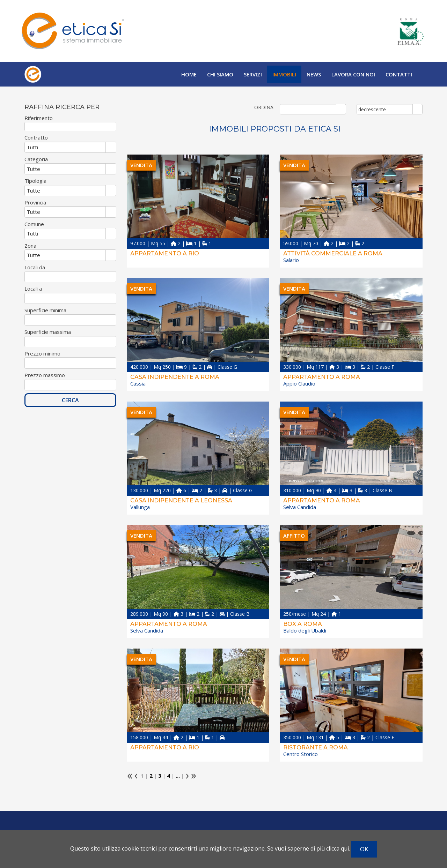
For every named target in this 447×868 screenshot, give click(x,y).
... (178, 776)
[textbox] (70, 126)
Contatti (399, 74)
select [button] (341, 110)
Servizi (253, 74)
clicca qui (338, 848)
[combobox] (308, 109)
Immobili (284, 74)
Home (189, 74)
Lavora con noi (353, 74)
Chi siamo (220, 74)
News (314, 74)
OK (364, 849)
